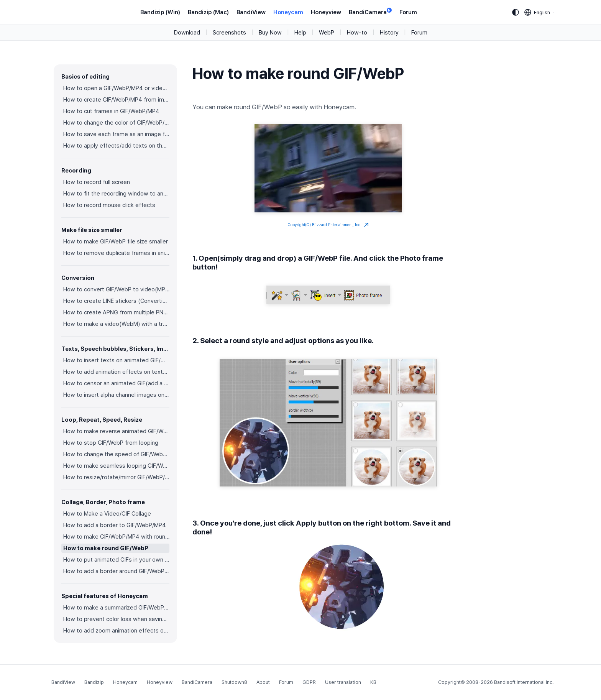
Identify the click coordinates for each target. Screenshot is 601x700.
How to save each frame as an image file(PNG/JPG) (116, 134)
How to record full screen (97, 182)
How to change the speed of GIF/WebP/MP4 (116, 454)
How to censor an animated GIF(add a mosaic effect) (116, 383)
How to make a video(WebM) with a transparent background (116, 324)
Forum (408, 12)
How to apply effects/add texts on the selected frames (116, 146)
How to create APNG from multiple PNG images (116, 312)
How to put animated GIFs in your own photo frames (116, 560)
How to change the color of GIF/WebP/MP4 (116, 123)
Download (187, 33)
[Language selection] (537, 12)
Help (300, 33)
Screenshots (229, 33)
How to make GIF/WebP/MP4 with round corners (116, 537)
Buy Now (270, 33)
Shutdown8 (234, 682)
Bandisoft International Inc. (524, 682)
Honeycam (288, 12)
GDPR (309, 682)
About (263, 682)
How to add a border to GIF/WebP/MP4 (115, 525)
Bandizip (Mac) (208, 12)
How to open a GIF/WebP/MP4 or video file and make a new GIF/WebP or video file (116, 88)
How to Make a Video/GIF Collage (107, 514)
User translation (343, 682)
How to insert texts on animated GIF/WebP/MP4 (116, 360)
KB (373, 682)
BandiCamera (370, 12)
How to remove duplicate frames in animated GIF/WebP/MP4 (116, 253)
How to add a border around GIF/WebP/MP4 (116, 571)
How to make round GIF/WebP (106, 548)
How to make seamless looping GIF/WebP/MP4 (116, 466)
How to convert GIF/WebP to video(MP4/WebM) (116, 289)
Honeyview (326, 12)
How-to (357, 33)
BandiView (251, 12)
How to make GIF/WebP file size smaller (116, 242)
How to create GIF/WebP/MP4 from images (116, 100)
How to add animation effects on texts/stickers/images (116, 372)
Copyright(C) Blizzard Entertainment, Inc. (328, 225)
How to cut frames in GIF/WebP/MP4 (111, 111)
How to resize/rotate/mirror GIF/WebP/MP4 (116, 477)
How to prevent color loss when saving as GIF (116, 619)
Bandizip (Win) (160, 12)
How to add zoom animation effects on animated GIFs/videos (116, 631)
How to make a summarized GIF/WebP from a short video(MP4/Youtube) (116, 608)
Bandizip (94, 682)
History (389, 33)
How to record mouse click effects (109, 205)
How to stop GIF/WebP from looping (111, 443)
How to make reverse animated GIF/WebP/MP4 (116, 431)
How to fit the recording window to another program (116, 194)
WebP (327, 33)
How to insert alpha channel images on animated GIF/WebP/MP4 (116, 395)
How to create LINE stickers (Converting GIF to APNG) (116, 301)
